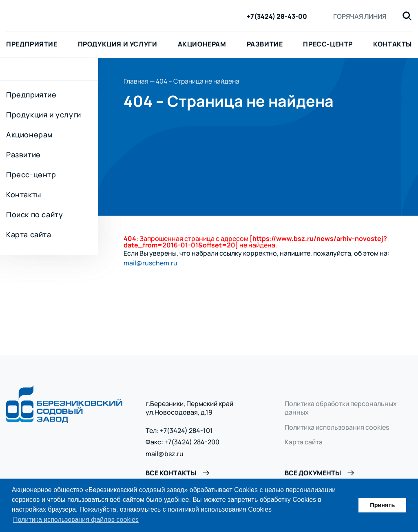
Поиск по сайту (34, 214)
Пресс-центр (328, 44)
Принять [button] (382, 505)
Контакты (24, 194)
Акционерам (202, 44)
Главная (136, 81)
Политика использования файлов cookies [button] (76, 520)
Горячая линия (360, 16)
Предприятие (31, 95)
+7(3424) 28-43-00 (277, 17)
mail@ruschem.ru (150, 263)
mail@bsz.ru (165, 454)
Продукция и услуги (118, 44)
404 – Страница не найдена (198, 81)
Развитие (265, 44)
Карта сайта (29, 234)
